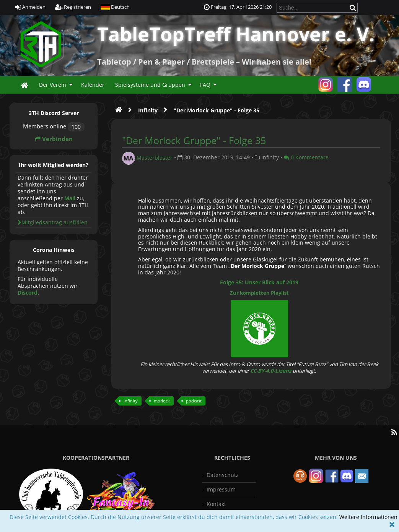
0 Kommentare (306, 157)
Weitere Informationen (368, 517)
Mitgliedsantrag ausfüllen (53, 222)
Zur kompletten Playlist (259, 293)
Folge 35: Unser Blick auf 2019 (259, 282)
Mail (70, 198)
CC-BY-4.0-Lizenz (271, 371)
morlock (162, 401)
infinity (131, 401)
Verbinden (54, 139)
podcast (194, 401)
